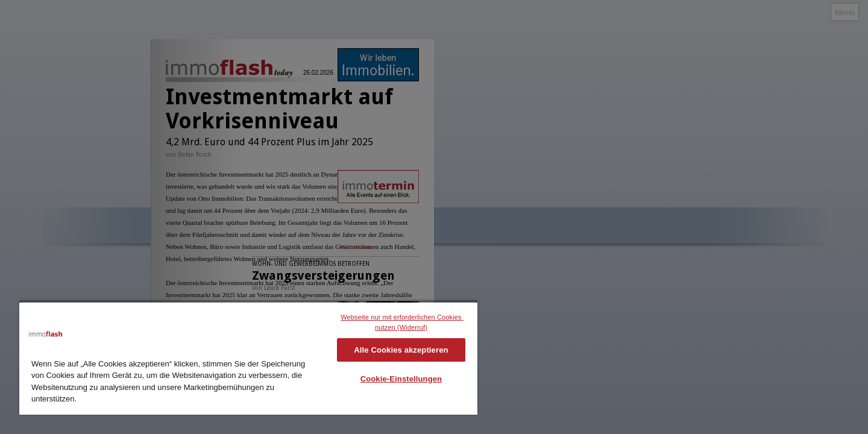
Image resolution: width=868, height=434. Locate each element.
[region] (248, 357)
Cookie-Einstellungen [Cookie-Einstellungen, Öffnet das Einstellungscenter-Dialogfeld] (401, 379)
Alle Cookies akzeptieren (401, 350)
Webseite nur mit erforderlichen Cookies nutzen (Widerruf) (402, 322)
